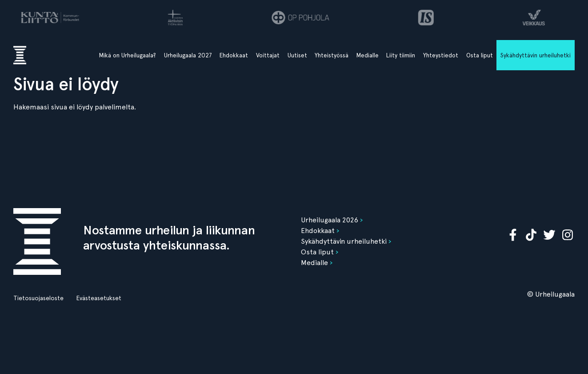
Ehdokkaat (234, 55)
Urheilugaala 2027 (188, 55)
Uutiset (297, 55)
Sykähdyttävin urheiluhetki (536, 55)
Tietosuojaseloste (38, 298)
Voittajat (268, 55)
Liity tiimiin (401, 55)
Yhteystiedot (441, 55)
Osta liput (480, 55)
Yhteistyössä (332, 55)
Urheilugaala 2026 (330, 220)
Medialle (368, 55)
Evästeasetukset (99, 298)
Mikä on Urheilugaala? (128, 55)
